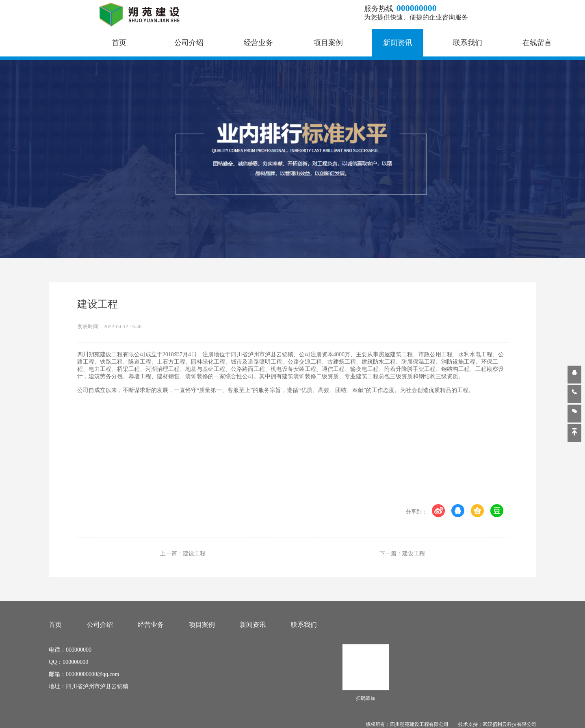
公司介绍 (189, 43)
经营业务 (258, 43)
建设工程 (194, 554)
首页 (119, 43)
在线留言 (537, 43)
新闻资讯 (398, 43)
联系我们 (468, 43)
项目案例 (328, 43)
